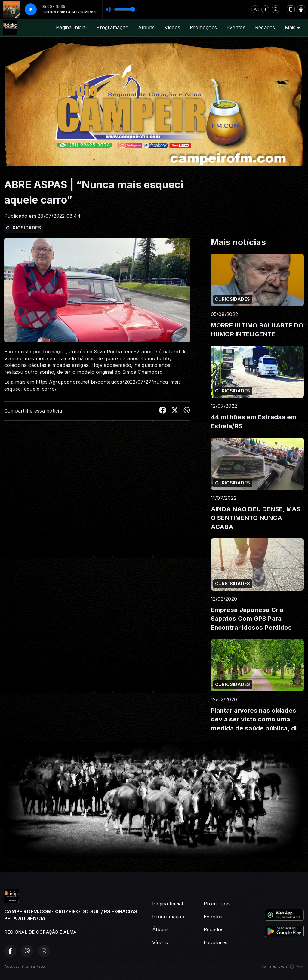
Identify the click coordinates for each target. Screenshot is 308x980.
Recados (265, 27)
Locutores (216, 942)
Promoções (203, 27)
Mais (293, 27)
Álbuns (146, 27)
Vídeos (172, 27)
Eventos (236, 27)
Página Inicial (71, 27)
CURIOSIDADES (24, 228)
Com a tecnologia (283, 966)
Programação (112, 27)
